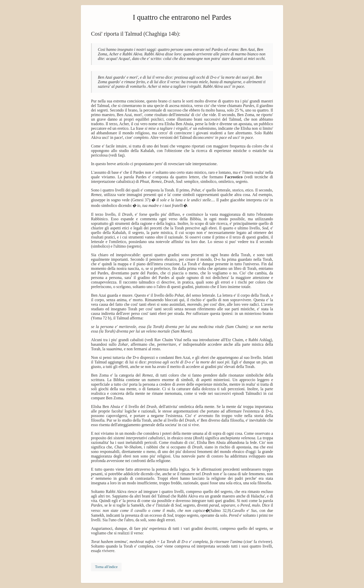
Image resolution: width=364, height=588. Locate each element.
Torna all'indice (106, 567)
